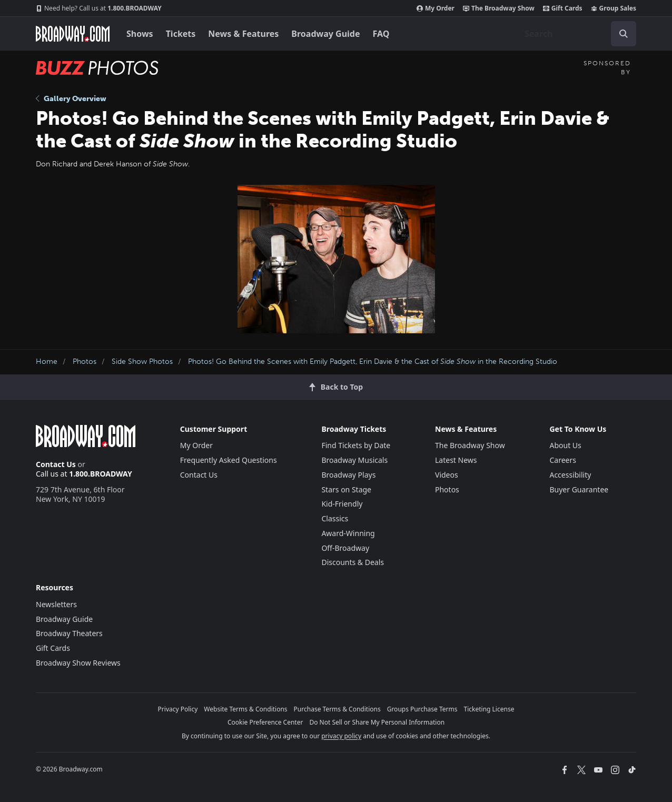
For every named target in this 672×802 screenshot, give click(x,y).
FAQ (381, 34)
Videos (447, 475)
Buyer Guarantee (579, 489)
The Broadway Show (499, 8)
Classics (335, 518)
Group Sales (614, 8)
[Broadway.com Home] (73, 34)
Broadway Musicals (354, 460)
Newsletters (56, 604)
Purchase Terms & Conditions (337, 709)
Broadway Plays (348, 475)
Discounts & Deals (353, 562)
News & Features (243, 34)
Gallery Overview (71, 99)
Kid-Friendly (342, 504)
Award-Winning (348, 533)
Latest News (456, 460)
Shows (140, 34)
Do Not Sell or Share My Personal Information (377, 722)
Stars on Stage (346, 489)
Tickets (181, 34)
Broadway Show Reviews (78, 663)
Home (47, 362)
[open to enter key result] (624, 34)
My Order (436, 8)
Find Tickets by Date (356, 445)
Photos (85, 362)
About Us (565, 445)
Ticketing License (489, 709)
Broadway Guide (325, 34)
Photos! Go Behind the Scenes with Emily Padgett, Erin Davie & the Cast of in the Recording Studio (373, 362)
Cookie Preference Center (265, 722)
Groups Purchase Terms (422, 709)
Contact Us (56, 464)
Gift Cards (563, 8)
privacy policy (341, 736)
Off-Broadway (345, 548)
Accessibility (570, 475)
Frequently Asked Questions (229, 460)
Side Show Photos (142, 362)
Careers (562, 460)
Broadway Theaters (69, 633)
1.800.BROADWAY (99, 8)
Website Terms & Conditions (245, 709)
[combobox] (576, 34)
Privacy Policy (178, 709)
